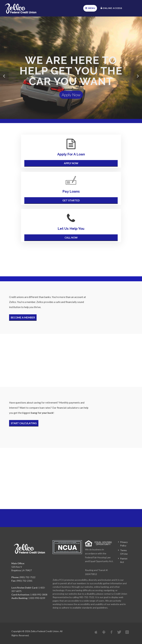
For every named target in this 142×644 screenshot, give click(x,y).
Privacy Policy (124, 544)
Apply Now (71, 97)
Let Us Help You (71, 229)
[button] (4, 76)
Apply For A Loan (71, 154)
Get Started (71, 200)
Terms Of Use (124, 552)
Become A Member (23, 317)
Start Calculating (24, 423)
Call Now (71, 237)
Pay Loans (71, 191)
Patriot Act (124, 560)
